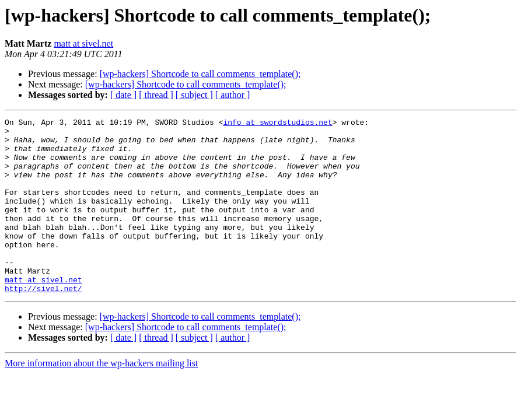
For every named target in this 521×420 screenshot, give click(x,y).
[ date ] (123, 95)
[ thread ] (156, 95)
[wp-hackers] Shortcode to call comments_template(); (200, 74)
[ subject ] (194, 95)
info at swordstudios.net (277, 124)
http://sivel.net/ (43, 323)
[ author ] (233, 95)
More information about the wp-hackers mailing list (101, 398)
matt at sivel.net (83, 43)
